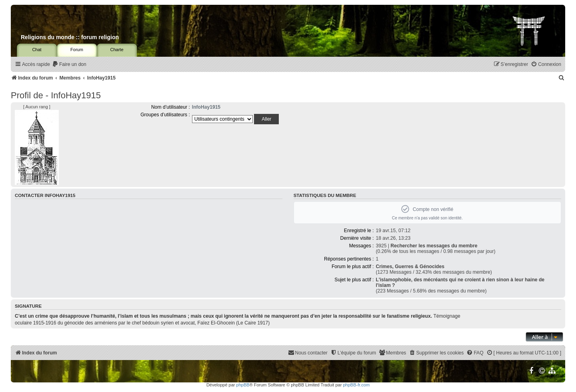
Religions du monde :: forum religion (70, 37)
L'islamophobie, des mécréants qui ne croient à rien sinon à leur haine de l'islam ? (460, 283)
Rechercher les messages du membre (434, 246)
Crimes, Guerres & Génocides (410, 267)
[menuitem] (69, 65)
